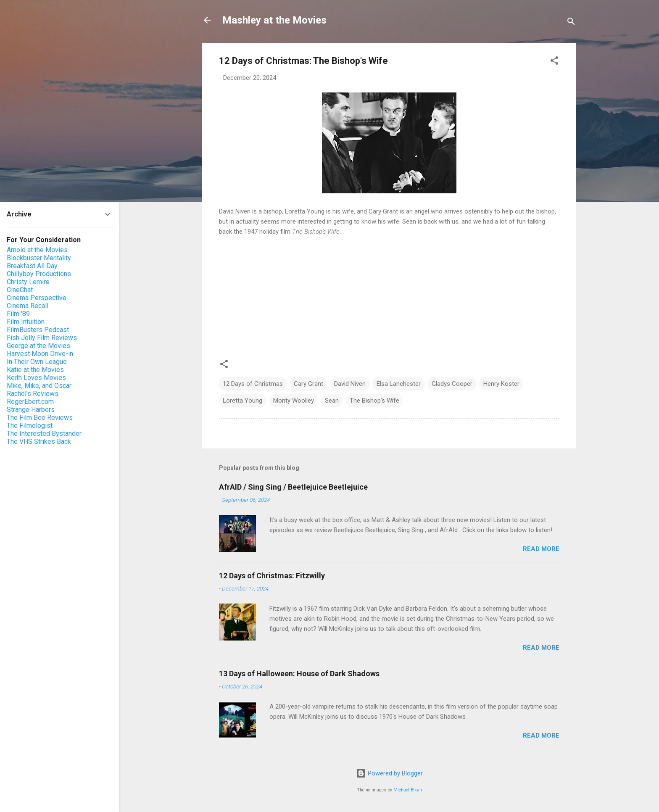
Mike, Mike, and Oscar (39, 386)
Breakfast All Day (32, 266)
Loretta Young (243, 401)
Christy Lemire (28, 282)
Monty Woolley (294, 401)
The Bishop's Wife (374, 401)
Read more (541, 549)
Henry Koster (501, 384)
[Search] (571, 23)
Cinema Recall (28, 306)
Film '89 (18, 314)
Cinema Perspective (37, 298)
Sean (332, 401)
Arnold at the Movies (37, 250)
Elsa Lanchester (399, 384)
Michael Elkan (408, 790)
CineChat (20, 290)
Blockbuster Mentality (39, 258)
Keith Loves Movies (36, 378)
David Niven (350, 384)
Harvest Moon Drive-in (40, 354)
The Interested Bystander (44, 434)
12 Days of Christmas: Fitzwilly (272, 576)
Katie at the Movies (35, 370)
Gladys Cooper (452, 384)
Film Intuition (26, 322)
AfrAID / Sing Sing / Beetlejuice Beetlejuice (293, 487)
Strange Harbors (31, 410)
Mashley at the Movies (274, 20)
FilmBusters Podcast (38, 330)
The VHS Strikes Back (39, 442)
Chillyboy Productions (39, 274)
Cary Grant (308, 384)
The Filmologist (30, 426)
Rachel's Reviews (33, 394)
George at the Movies (38, 346)
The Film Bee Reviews (40, 418)
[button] (554, 62)
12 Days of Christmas (253, 384)
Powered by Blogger (389, 773)
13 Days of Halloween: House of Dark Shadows (299, 674)
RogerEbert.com (30, 402)
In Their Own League (37, 362)
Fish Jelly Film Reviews (42, 338)
